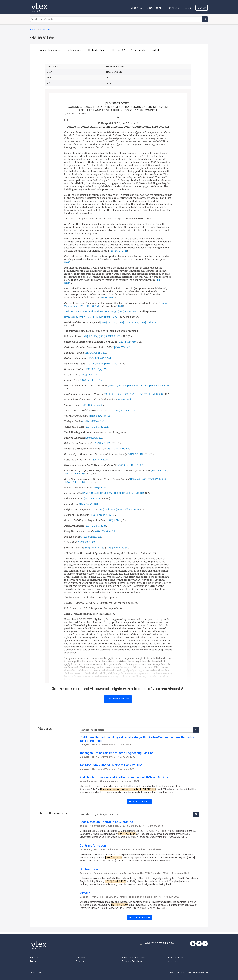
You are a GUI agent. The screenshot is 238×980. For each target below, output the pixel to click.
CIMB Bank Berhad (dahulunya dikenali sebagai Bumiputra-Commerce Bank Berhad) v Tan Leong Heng (137, 739)
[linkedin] (205, 944)
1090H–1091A (107, 297)
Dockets (80, 961)
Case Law (81, 957)
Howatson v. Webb (75, 317)
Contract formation (93, 846)
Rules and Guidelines (132, 961)
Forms (33, 961)
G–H (124, 251)
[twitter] (193, 944)
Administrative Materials (133, 957)
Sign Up (202, 8)
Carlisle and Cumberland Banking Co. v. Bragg (91, 311)
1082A (114, 251)
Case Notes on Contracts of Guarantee (106, 822)
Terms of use (36, 972)
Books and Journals (177, 957)
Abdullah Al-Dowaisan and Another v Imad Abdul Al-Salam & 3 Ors (124, 777)
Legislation (35, 957)
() (89, 306)
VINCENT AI (137, 8)
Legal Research (156, 8)
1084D (67, 262)
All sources (173, 961)
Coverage (175, 8)
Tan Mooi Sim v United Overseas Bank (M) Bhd (111, 765)
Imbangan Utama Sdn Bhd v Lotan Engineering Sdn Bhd (116, 753)
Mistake (85, 893)
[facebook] (199, 944)
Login (188, 8)
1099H (120, 306)
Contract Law (89, 869)
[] (127, 311)
